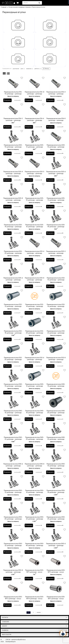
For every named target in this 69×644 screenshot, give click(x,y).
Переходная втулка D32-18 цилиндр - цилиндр (13, 333)
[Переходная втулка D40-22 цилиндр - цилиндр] (13, 429)
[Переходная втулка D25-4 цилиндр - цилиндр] (34, 243)
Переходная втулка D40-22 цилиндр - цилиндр (13, 439)
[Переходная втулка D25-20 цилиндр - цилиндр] (13, 243)
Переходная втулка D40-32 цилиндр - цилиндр (56, 438)
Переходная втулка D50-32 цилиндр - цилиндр (13, 545)
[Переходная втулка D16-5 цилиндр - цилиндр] (13, 110)
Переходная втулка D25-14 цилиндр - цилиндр (13, 227)
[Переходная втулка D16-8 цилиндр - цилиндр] (56, 110)
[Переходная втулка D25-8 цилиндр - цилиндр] (34, 270)
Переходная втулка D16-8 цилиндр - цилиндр (56, 119)
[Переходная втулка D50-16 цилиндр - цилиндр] (34, 482)
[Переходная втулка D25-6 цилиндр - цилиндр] (13, 270)
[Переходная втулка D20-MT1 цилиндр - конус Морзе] (34, 562)
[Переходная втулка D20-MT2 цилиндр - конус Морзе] (56, 562)
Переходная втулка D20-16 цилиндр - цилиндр (56, 147)
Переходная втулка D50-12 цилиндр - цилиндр (13, 492)
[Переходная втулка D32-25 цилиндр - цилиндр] (13, 349)
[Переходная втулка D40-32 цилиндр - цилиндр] (56, 429)
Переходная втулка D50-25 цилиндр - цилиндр (56, 519)
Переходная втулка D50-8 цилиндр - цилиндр (13, 572)
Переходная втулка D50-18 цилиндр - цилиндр (56, 492)
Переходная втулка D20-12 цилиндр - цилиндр (34, 147)
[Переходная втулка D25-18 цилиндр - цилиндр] (56, 216)
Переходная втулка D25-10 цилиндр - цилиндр (34, 200)
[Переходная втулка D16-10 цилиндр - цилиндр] (13, 84)
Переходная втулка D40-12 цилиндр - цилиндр (34, 385)
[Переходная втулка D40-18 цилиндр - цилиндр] (34, 402)
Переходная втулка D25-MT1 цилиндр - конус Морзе (56, 599)
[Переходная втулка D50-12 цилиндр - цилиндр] (13, 482)
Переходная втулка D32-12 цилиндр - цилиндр (13, 305)
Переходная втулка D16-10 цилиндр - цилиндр (13, 94)
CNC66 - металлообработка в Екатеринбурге (16, 641)
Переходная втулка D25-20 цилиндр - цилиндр (13, 252)
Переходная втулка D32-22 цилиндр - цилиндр (56, 333)
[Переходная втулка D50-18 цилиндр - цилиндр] (56, 482)
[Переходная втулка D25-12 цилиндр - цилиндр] (56, 190)
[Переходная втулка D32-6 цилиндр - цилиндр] (34, 349)
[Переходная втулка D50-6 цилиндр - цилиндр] (56, 535)
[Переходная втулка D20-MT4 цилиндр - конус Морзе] (34, 588)
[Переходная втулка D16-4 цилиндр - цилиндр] (56, 84)
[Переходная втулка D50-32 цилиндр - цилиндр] (13, 535)
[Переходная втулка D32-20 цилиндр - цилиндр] (34, 323)
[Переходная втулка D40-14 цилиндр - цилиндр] (56, 376)
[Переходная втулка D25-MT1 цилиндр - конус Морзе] (56, 588)
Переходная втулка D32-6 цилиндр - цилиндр (34, 360)
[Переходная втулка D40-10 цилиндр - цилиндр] (13, 376)
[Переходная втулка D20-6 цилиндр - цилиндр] (56, 163)
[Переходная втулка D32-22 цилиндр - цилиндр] (56, 323)
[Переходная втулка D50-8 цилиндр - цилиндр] (13, 562)
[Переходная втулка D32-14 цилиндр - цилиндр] (34, 296)
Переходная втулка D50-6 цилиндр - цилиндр (56, 545)
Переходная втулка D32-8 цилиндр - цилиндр (56, 359)
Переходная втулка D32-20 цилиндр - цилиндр (34, 332)
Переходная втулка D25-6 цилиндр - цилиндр (13, 280)
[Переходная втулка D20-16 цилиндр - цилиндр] (56, 137)
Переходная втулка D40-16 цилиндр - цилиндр (13, 413)
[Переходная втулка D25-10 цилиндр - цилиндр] (34, 190)
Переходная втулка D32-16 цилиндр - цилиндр (56, 305)
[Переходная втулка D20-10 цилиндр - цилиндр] (13, 137)
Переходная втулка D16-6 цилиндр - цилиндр (34, 120)
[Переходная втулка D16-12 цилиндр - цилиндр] (34, 84)
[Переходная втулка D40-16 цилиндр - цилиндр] (13, 402)
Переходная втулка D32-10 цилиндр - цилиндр (56, 279)
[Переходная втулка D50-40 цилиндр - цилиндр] (34, 535)
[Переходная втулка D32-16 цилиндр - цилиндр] (56, 296)
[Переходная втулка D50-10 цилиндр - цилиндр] (56, 456)
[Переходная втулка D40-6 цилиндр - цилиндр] (13, 456)
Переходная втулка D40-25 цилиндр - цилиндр (34, 439)
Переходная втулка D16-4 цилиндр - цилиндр (56, 94)
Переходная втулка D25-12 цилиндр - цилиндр (56, 200)
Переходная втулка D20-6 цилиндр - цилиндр (56, 174)
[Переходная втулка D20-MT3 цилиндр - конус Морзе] (13, 588)
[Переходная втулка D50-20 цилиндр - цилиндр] (13, 509)
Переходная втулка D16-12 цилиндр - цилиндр (34, 93)
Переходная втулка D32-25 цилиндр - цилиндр (13, 359)
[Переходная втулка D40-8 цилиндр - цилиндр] (34, 456)
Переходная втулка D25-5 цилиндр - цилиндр (56, 253)
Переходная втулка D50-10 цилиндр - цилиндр (56, 466)
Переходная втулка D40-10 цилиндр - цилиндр (13, 386)
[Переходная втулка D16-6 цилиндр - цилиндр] (34, 110)
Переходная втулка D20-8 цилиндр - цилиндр (13, 200)
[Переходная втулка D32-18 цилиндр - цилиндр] (13, 323)
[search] (32, 3)
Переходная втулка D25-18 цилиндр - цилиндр (56, 227)
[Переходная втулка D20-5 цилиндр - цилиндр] (34, 163)
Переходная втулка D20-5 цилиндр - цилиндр (34, 174)
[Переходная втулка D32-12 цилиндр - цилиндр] (13, 296)
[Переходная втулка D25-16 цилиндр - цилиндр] (34, 216)
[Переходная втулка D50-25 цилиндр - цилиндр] (56, 509)
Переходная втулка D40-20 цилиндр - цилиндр (56, 412)
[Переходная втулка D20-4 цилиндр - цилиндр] (13, 163)
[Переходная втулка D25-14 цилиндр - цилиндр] (13, 216)
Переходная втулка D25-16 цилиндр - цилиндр (34, 227)
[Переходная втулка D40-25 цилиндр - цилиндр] (34, 429)
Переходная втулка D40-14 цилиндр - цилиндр (56, 386)
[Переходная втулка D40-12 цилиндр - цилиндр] (34, 376)
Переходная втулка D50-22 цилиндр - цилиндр (34, 519)
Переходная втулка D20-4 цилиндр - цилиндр (13, 174)
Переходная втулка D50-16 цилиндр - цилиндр (34, 492)
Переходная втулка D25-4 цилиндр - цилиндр (34, 252)
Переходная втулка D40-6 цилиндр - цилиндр (13, 466)
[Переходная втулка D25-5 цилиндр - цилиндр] (56, 243)
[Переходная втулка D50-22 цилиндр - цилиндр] (34, 509)
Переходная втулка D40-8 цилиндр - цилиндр (34, 465)
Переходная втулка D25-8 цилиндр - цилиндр (34, 280)
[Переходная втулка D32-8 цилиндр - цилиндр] (56, 349)
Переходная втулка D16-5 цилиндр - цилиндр (13, 120)
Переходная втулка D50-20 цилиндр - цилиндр (13, 519)
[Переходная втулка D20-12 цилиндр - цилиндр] (34, 137)
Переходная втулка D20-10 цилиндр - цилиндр (13, 147)
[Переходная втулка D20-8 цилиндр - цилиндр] (13, 190)
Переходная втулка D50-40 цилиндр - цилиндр (34, 545)
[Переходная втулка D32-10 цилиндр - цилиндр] (56, 270)
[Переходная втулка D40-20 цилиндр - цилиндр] (56, 402)
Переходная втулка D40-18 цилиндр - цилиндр (34, 413)
